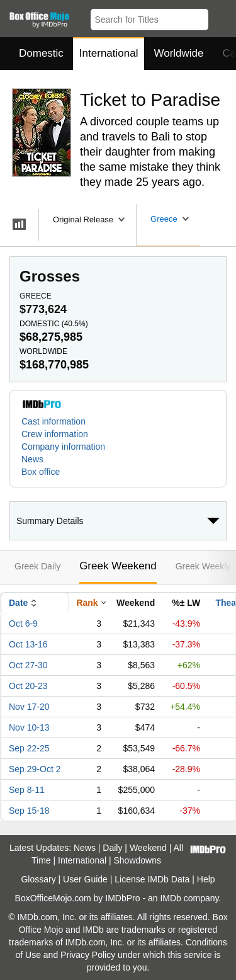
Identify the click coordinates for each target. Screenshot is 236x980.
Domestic (41, 53)
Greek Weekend (118, 566)
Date (18, 603)
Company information (63, 447)
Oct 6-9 (23, 624)
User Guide (85, 879)
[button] (221, 17)
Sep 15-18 (29, 811)
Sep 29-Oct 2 (35, 769)
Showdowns (138, 860)
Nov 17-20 (29, 707)
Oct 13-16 (28, 644)
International (109, 53)
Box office (41, 472)
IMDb (170, 898)
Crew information (55, 434)
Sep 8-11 (27, 790)
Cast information (53, 421)
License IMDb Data (152, 879)
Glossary (38, 879)
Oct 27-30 (28, 665)
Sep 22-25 (29, 748)
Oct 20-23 (28, 686)
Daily (112, 848)
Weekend (148, 848)
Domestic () (54, 324)
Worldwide (178, 53)
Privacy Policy (88, 955)
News (32, 459)
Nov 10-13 (29, 727)
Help (206, 879)
